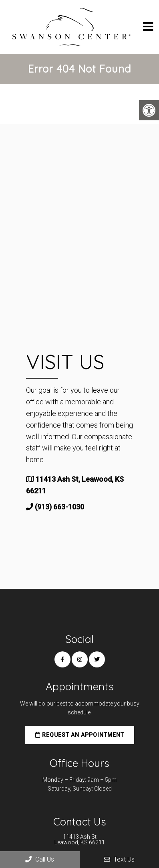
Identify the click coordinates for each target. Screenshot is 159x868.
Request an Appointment (80, 735)
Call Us (40, 859)
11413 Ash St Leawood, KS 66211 (80, 840)
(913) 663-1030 (59, 507)
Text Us (119, 859)
